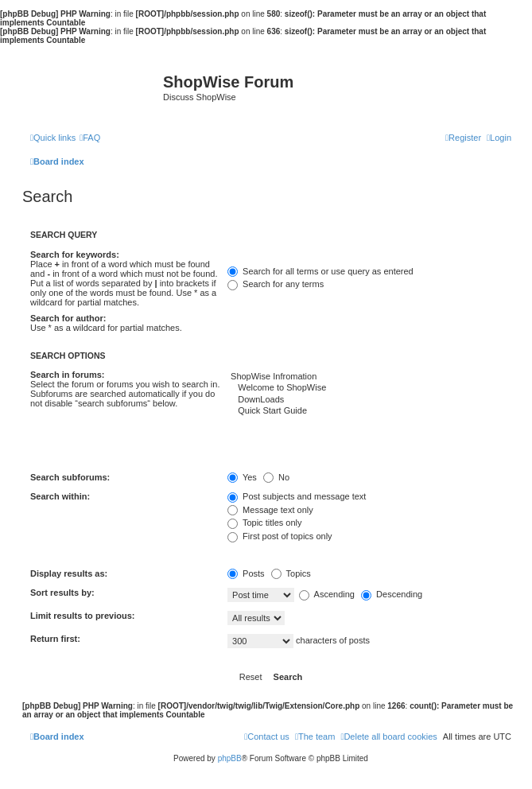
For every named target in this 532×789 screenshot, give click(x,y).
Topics (291, 573)
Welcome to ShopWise (369, 388)
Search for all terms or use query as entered (320, 271)
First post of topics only (280, 536)
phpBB (230, 758)
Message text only (270, 510)
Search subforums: (70, 477)
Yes (242, 477)
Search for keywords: (75, 255)
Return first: (55, 639)
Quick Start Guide (369, 411)
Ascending (327, 594)
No (276, 477)
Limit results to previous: (82, 616)
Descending (392, 594)
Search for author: (68, 318)
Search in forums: (68, 375)
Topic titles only (264, 523)
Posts (246, 573)
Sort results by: (62, 593)
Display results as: (69, 573)
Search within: (60, 496)
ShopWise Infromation (369, 377)
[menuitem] (90, 138)
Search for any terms (276, 284)
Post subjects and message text (297, 496)
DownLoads (369, 400)
